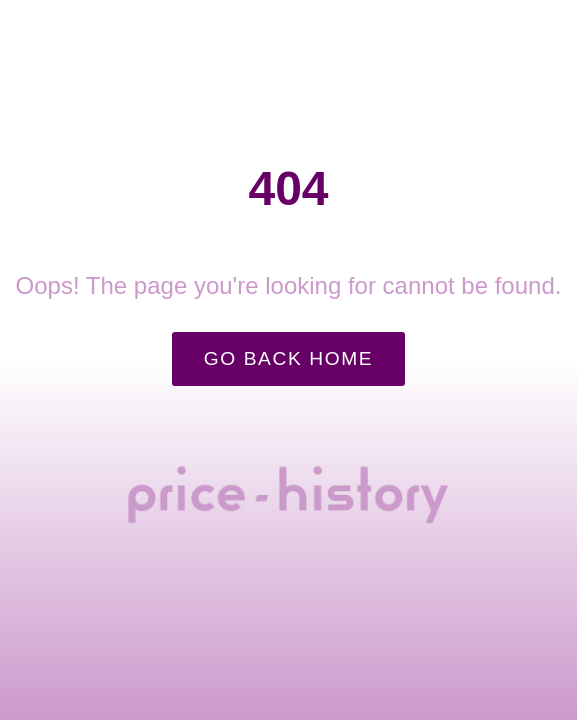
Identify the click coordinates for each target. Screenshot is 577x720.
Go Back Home (289, 358)
